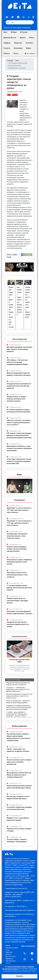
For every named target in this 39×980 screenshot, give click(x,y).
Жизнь (32, 38)
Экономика (18, 48)
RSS (8, 946)
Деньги (23, 38)
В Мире (14, 32)
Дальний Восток (10, 38)
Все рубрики (30, 53)
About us (9, 954)
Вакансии (9, 952)
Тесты (16, 53)
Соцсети (7, 48)
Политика (29, 43)
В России (24, 32)
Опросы (7, 53)
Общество (18, 43)
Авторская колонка (19, 636)
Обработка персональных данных (11, 961)
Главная (10, 61)
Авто (5, 32)
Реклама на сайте (12, 948)
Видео (29, 48)
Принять (19, 976)
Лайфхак (7, 43)
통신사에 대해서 (11, 957)
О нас (8, 950)
